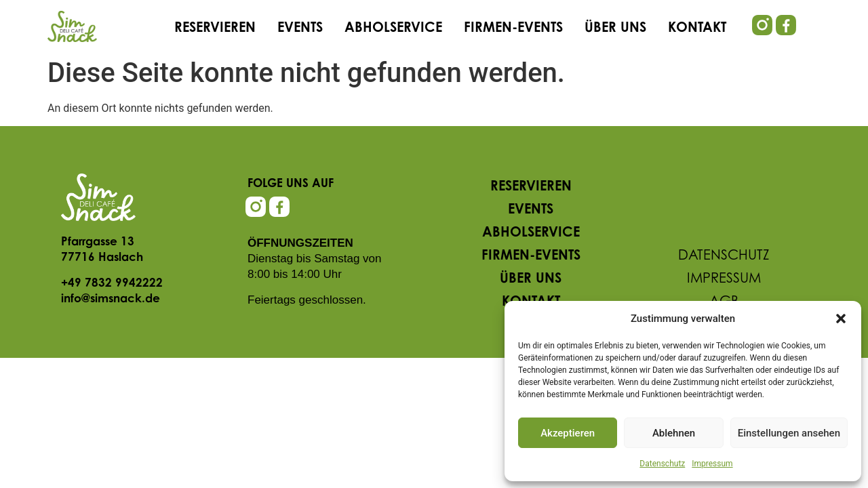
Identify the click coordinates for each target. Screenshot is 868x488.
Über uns (615, 28)
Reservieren (215, 28)
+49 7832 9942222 (112, 284)
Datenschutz (662, 464)
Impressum (712, 464)
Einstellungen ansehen (789, 433)
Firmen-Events (513, 28)
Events (300, 28)
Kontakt (697, 28)
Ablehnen (674, 433)
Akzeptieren (568, 433)
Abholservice (393, 28)
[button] (841, 319)
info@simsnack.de (111, 299)
